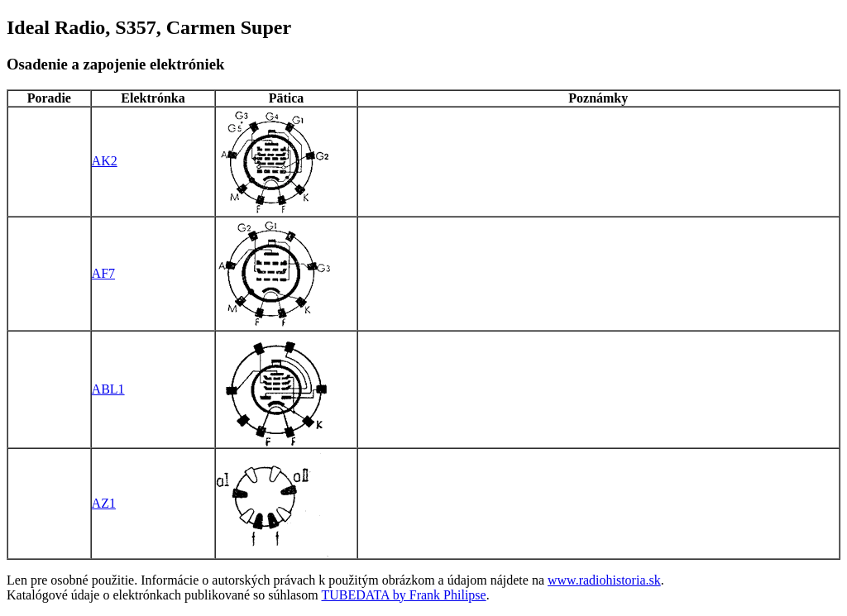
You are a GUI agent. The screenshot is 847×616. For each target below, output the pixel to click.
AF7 (103, 273)
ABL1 (108, 389)
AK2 (105, 161)
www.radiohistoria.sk (604, 580)
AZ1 (104, 503)
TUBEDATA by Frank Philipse (404, 595)
